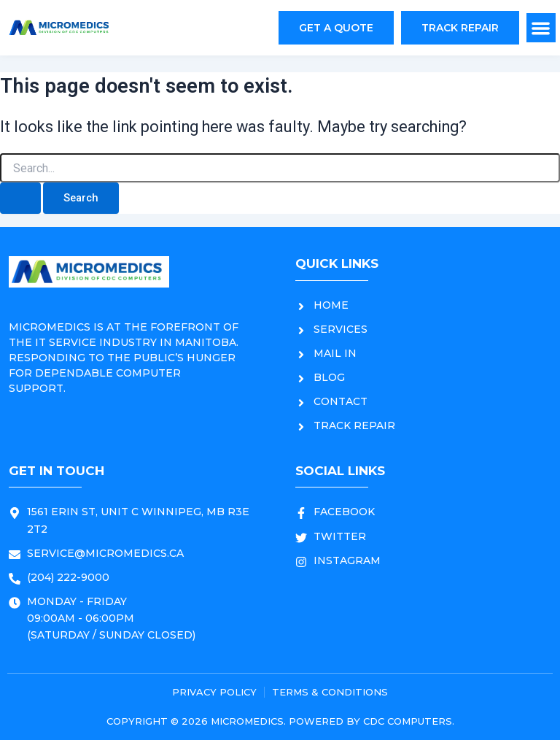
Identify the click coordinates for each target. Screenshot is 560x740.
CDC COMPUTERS (408, 721)
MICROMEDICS (247, 721)
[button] (541, 28)
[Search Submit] (20, 198)
